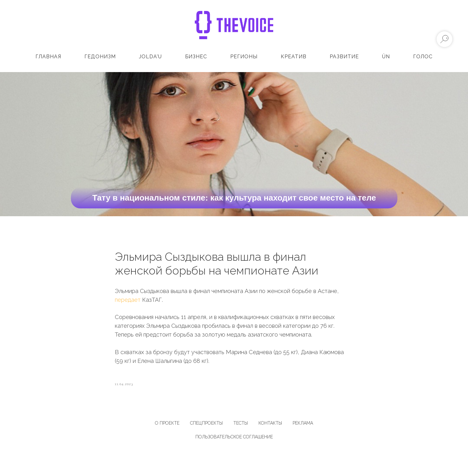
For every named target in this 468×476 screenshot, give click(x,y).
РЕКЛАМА (303, 425)
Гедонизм (100, 57)
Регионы (244, 57)
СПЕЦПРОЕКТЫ (206, 425)
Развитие (344, 57)
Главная (48, 57)
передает (128, 300)
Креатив (294, 57)
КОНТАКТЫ (270, 425)
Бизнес (196, 57)
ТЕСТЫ (241, 425)
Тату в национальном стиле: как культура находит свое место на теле (234, 198)
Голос (423, 57)
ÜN (386, 57)
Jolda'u (150, 57)
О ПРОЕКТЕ (167, 425)
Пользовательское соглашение (234, 439)
